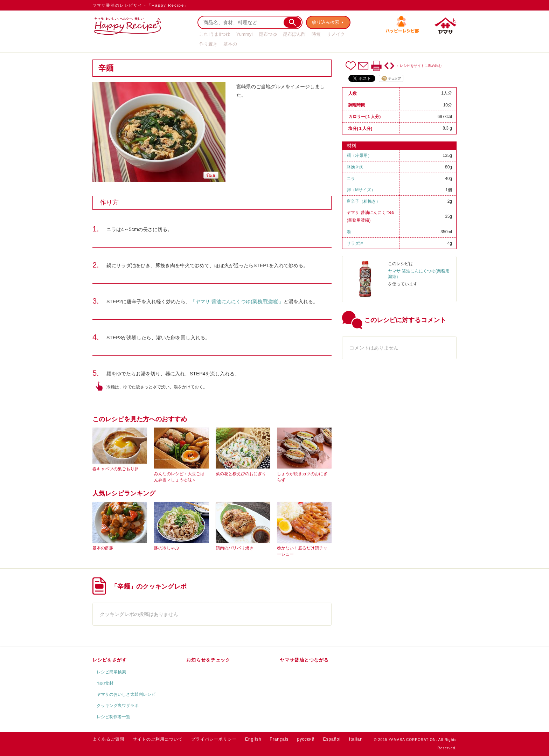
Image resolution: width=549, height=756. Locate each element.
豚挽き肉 (355, 167)
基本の (230, 44)
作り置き (208, 44)
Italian (356, 739)
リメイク (336, 34)
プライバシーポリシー (214, 739)
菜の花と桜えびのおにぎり (241, 474)
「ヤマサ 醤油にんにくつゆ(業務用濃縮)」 (237, 301)
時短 (316, 34)
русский (306, 739)
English (253, 739)
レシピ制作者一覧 (113, 717)
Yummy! (245, 34)
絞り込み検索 (326, 22)
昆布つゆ (268, 34)
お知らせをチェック (208, 660)
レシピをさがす (110, 660)
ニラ (351, 179)
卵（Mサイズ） (361, 190)
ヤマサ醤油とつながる (304, 660)
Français (279, 739)
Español (332, 739)
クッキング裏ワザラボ (118, 706)
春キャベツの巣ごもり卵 (116, 469)
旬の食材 (105, 683)
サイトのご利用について (158, 739)
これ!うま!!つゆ (215, 34)
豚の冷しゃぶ (167, 548)
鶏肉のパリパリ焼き (235, 548)
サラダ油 (355, 243)
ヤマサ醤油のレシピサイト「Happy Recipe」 (141, 5)
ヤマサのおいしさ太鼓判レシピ (126, 694)
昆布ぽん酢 (294, 34)
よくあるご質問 (108, 739)
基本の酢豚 (103, 548)
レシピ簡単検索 (111, 672)
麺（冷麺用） (359, 155)
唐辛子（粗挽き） (363, 201)
